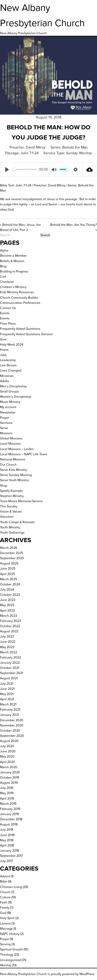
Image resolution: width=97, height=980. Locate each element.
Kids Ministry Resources (17, 292)
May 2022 (7, 647)
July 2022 (7, 636)
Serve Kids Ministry (13, 470)
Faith (4, 902)
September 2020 (12, 736)
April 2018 (7, 845)
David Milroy (36, 147)
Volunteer (7, 517)
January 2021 (9, 715)
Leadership (8, 360)
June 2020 (8, 751)
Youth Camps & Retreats (17, 522)
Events (5, 313)
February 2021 (10, 709)
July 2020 (7, 746)
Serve (4, 428)
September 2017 (11, 856)
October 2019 (10, 777)
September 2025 (12, 558)
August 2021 (9, 678)
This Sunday (9, 506)
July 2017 (6, 861)
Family (5, 908)
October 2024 (10, 584)
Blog (3, 266)
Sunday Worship (79, 153)
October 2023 (10, 595)
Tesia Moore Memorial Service (21, 501)
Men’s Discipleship (13, 386)
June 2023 (8, 600)
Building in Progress (14, 271)
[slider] (25, 169)
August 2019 (9, 783)
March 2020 (9, 767)
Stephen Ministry (12, 496)
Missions (6, 433)
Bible (4, 881)
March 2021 (8, 704)
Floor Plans (8, 323)
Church (5, 892)
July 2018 (7, 829)
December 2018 (11, 819)
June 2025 (8, 568)
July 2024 (7, 589)
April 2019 (7, 798)
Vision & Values (11, 511)
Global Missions (11, 438)
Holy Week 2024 (12, 344)
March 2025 (9, 579)
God (3, 913)
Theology (7, 954)
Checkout (7, 282)
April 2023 (7, 610)
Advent (5, 876)
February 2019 (10, 809)
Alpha (4, 250)
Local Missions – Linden (17, 449)
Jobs (3, 355)
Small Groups (9, 391)
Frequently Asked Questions (20, 329)
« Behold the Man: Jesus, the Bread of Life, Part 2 (20, 227)
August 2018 (9, 824)
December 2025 (12, 553)
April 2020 (8, 762)
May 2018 (7, 840)
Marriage (6, 929)
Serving (5, 944)
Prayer (5, 418)
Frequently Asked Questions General (26, 334)
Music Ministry (10, 402)
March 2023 (9, 616)
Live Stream (8, 365)
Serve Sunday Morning (16, 475)
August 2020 (9, 741)
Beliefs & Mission (12, 261)
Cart (3, 276)
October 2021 (10, 668)
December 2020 (12, 720)
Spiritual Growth (11, 949)
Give (3, 339)
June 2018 (7, 835)
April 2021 (7, 699)
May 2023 (7, 605)
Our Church (8, 464)
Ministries (7, 376)
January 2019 (9, 814)
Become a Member (13, 255)
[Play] (7, 170)
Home (4, 350)
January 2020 (10, 772)
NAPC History (10, 934)
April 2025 (7, 574)
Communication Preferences (20, 303)
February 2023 (10, 621)
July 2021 (7, 684)
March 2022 (9, 652)
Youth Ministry (10, 527)
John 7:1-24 (29, 153)
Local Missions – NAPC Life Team (24, 454)
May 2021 (7, 694)
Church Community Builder (19, 297)
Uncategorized (10, 960)
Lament (5, 923)
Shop (4, 485)
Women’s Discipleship (16, 397)
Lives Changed (11, 370)
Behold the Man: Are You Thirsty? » (74, 227)
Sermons (6, 423)
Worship (6, 965)
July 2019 (7, 788)
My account (8, 407)
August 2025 (9, 563)
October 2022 (10, 626)
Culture (5, 897)
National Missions (13, 459)
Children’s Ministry (13, 287)
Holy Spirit (7, 918)
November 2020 (12, 725)
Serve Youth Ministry (14, 480)
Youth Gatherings (12, 532)
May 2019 (7, 793)
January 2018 (9, 850)
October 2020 (10, 730)
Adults (5, 381)
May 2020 (7, 756)
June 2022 (8, 642)
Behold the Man (75, 147)
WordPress (87, 974)
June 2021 (7, 689)
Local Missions (10, 443)
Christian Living (11, 887)
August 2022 (9, 631)
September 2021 (12, 673)
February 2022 (10, 657)
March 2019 (8, 804)
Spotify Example (11, 491)
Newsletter (8, 412)
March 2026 (9, 548)
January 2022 (10, 663)
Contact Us (8, 308)
